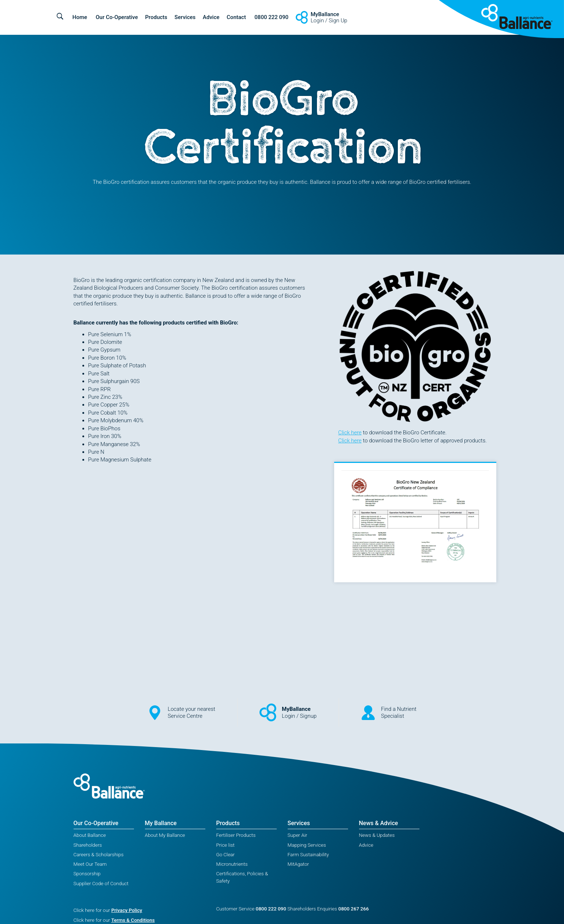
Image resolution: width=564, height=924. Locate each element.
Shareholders (88, 845)
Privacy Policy (127, 910)
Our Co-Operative (117, 17)
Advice (211, 17)
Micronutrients (232, 864)
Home (80, 17)
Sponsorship (87, 873)
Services (185, 17)
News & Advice (379, 823)
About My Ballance (165, 835)
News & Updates (377, 835)
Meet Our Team (90, 864)
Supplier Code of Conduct (101, 883)
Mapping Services (307, 845)
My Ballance (161, 823)
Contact (236, 17)
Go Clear (226, 854)
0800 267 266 (353, 909)
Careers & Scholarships (99, 854)
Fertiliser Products (236, 835)
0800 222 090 (271, 17)
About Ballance (90, 835)
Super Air (298, 835)
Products (156, 17)
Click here (350, 433)
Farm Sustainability (308, 854)
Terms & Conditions (133, 920)
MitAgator (298, 864)
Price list (225, 845)
